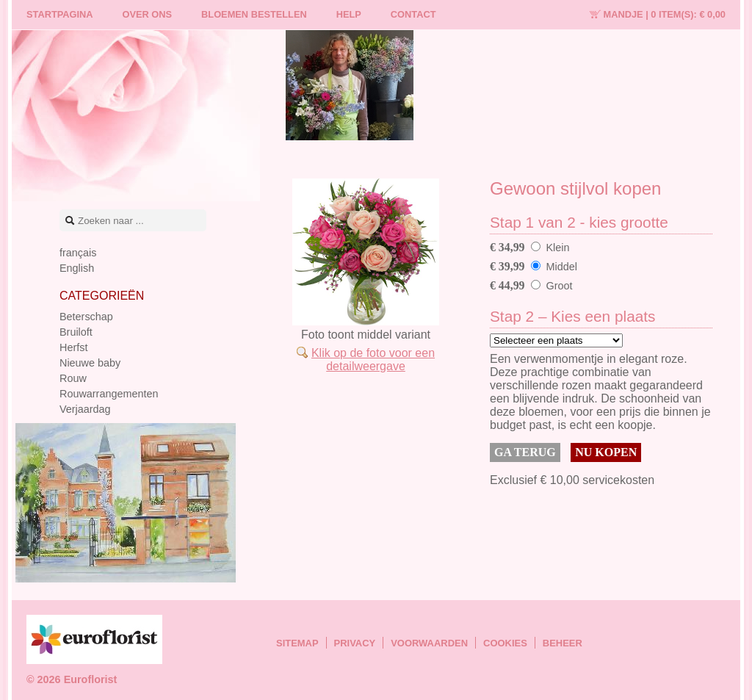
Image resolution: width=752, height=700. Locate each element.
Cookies (505, 643)
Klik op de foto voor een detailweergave (373, 360)
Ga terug (525, 452)
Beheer (563, 643)
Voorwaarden (429, 643)
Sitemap (297, 643)
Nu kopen (606, 452)
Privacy (355, 643)
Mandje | (665, 14)
